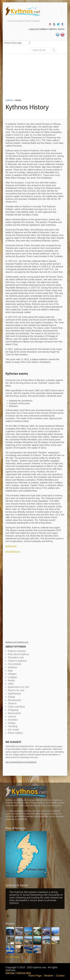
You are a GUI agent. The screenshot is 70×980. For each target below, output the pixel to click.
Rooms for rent (16, 690)
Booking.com (11, 546)
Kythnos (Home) (17, 651)
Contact (60, 976)
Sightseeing (14, 694)
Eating (11, 697)
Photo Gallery (15, 733)
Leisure (12, 717)
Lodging (12, 677)
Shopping (13, 710)
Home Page (35, 976)
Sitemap (10, 973)
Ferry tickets (15, 664)
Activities (13, 720)
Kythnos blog (24, 973)
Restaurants (15, 700)
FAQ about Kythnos (19, 654)
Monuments (14, 713)
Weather (13, 667)
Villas (11, 684)
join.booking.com (13, 552)
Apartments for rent (18, 687)
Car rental (13, 730)
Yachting (13, 726)
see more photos (13, 957)
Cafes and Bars (16, 707)
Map (10, 671)
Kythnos (10, 100)
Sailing (12, 723)
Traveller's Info (16, 658)
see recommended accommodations (21, 762)
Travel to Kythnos (17, 661)
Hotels (11, 680)
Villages (12, 674)
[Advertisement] (35, 78)
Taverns (12, 703)
